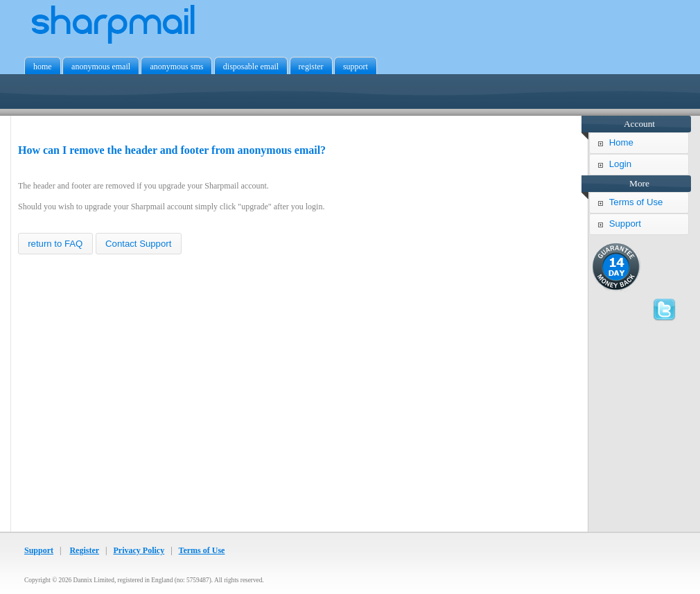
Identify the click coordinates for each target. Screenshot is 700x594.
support (356, 67)
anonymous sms (176, 67)
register (311, 67)
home (43, 67)
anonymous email (101, 67)
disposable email (251, 67)
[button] (55, 244)
